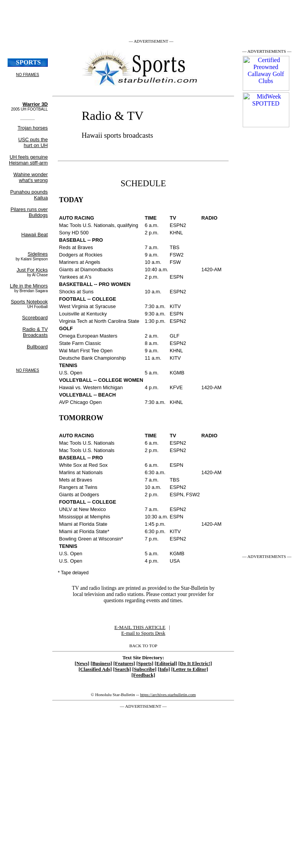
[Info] (164, 669)
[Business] (101, 664)
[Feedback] (143, 675)
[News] (82, 664)
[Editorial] (166, 664)
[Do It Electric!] (195, 664)
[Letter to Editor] (190, 669)
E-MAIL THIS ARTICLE (140, 627)
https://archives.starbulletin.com (168, 695)
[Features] (124, 664)
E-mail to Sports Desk (143, 633)
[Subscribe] (144, 669)
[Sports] (145, 664)
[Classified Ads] (95, 669)
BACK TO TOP (143, 646)
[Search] (122, 669)
